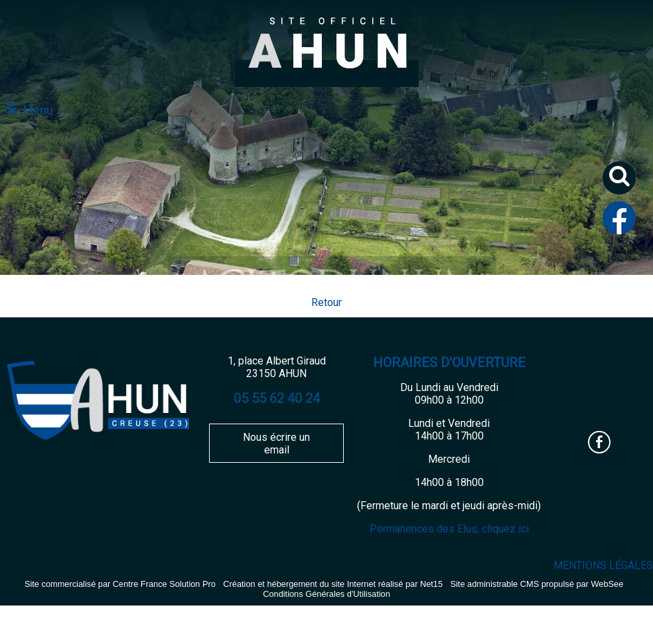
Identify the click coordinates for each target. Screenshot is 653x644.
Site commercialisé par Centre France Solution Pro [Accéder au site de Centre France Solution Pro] (120, 584)
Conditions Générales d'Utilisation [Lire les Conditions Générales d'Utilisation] (326, 594)
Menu (38, 110)
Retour (326, 302)
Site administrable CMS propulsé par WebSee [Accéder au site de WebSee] (537, 584)
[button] (624, 183)
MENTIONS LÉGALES (603, 565)
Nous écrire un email (276, 443)
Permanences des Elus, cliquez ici (449, 529)
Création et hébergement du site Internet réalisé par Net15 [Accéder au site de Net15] (333, 584)
